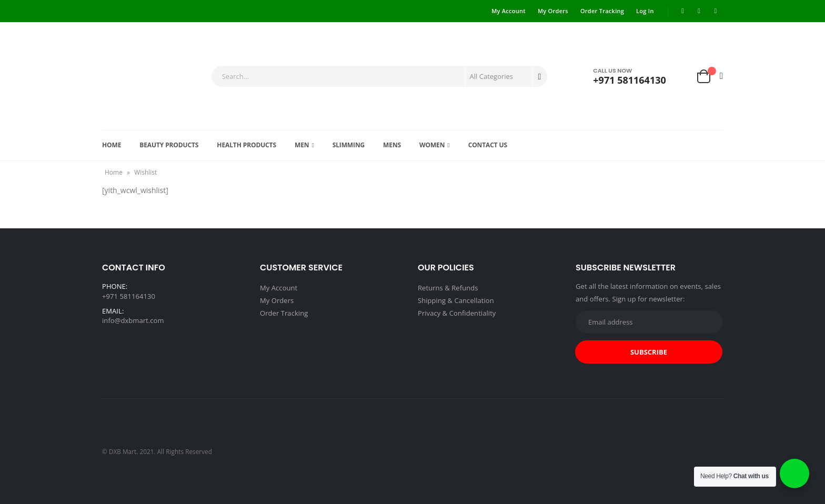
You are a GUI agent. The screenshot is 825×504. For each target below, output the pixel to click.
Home (112, 145)
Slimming (349, 145)
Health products (247, 145)
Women (432, 145)
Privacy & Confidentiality (457, 313)
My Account (509, 11)
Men (302, 145)
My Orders (553, 11)
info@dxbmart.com (133, 320)
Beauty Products (169, 145)
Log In (645, 11)
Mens (392, 145)
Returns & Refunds (448, 288)
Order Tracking (602, 11)
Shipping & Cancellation (456, 300)
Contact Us (488, 145)
